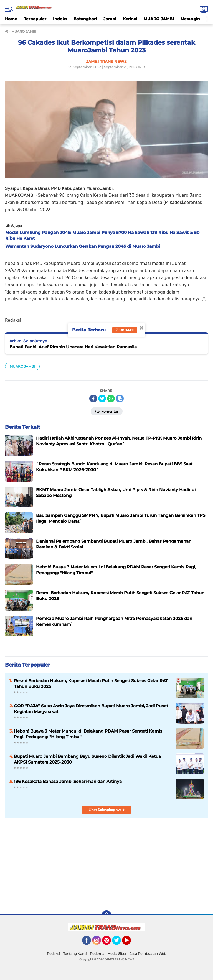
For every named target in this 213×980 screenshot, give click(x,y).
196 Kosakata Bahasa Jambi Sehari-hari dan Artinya (68, 781)
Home (11, 19)
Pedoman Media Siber (108, 954)
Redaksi (53, 954)
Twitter (119, 943)
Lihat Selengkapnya (107, 810)
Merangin (190, 19)
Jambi (110, 19)
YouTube (130, 943)
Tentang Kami (75, 954)
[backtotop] (106, 915)
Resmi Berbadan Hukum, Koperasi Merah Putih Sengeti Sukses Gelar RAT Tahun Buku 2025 (91, 683)
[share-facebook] (93, 399)
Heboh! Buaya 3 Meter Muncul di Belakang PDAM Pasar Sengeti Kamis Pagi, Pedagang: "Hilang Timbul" (88, 734)
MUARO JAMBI (159, 19)
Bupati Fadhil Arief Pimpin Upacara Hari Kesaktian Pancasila (73, 347)
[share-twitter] (102, 399)
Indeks (60, 19)
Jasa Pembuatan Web (148, 954)
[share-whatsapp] (111, 399)
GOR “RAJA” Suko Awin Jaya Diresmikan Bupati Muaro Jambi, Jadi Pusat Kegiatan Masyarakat (91, 709)
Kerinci (130, 19)
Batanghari (85, 19)
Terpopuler (35, 19)
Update (125, 330)
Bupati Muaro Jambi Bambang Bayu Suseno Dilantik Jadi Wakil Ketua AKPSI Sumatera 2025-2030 (87, 759)
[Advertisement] (106, 864)
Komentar (107, 411)
